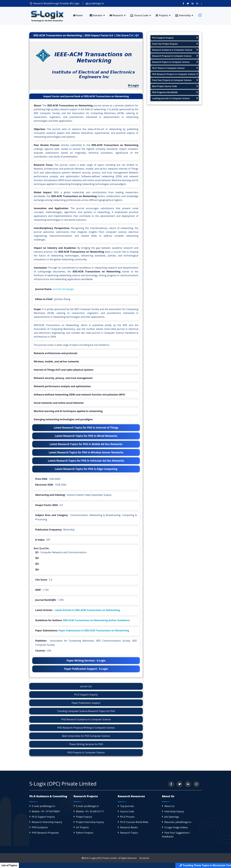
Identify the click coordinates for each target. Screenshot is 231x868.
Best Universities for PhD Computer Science (86, 736)
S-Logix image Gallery (176, 827)
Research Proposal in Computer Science (175, 56)
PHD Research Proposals (45, 833)
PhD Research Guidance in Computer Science (86, 719)
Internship (183, 15)
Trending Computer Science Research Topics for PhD (86, 711)
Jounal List (86, 686)
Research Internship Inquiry (47, 822)
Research (116, 15)
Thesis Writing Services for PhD (86, 744)
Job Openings (172, 817)
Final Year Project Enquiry (175, 44)
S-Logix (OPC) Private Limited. (103, 858)
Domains (96, 15)
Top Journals (127, 806)
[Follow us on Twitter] (188, 3)
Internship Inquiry (174, 811)
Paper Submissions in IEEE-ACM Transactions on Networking (94, 630)
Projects (162, 15)
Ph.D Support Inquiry (43, 817)
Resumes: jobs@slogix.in (178, 822)
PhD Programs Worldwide (175, 92)
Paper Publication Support (86, 703)
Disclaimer (143, 858)
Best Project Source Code (175, 86)
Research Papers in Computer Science (175, 62)
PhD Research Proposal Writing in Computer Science (86, 728)
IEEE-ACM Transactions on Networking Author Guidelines (96, 620)
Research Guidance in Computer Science (175, 50)
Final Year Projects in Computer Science (175, 80)
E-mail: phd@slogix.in (43, 806)
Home (78, 15)
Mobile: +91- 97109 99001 (46, 811)
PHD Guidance (40, 827)
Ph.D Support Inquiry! (86, 695)
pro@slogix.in (95, 3)
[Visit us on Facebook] (183, 3)
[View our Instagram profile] (197, 3)
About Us (169, 806)
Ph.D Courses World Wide (134, 822)
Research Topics (129, 833)
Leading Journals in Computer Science (175, 98)
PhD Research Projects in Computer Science (175, 74)
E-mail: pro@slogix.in (87, 806)
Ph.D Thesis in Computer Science (175, 68)
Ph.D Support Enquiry (175, 38)
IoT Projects (82, 827)
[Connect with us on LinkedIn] (193, 3)
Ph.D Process (127, 817)
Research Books (129, 827)
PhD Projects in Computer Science (86, 752)
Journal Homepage (63, 289)
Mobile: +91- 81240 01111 (90, 811)
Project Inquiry (84, 817)
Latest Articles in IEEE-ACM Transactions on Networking (87, 610)
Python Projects (85, 833)
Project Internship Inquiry (90, 822)
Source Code (139, 15)
